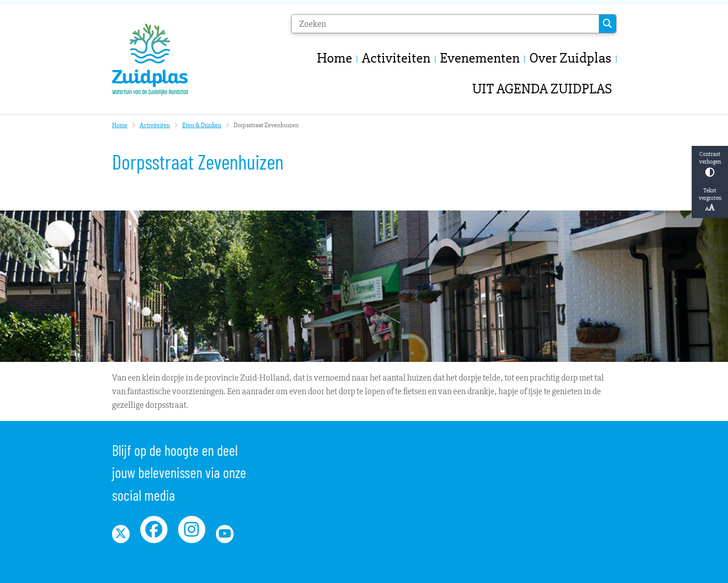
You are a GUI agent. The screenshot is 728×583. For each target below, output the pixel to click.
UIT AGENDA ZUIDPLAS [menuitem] (542, 89)
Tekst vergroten (710, 200)
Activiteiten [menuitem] (396, 58)
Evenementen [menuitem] (480, 58)
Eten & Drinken (202, 125)
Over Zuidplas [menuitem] (570, 58)
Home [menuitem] (334, 58)
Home (120, 125)
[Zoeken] (445, 24)
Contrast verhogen (710, 164)
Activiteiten (155, 125)
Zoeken (607, 24)
